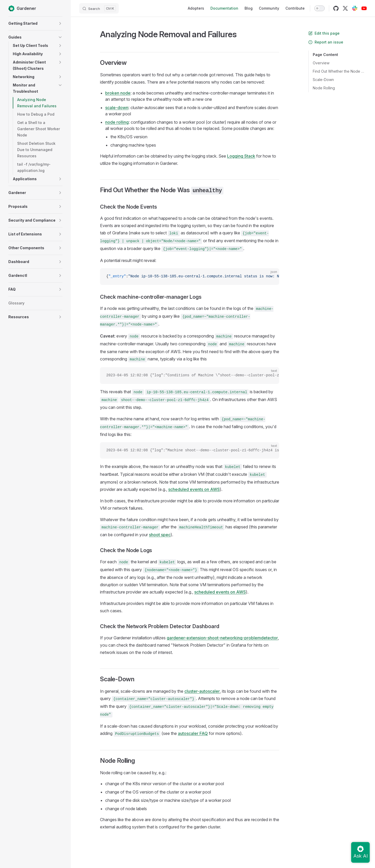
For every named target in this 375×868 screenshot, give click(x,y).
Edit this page (324, 33)
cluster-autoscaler (202, 691)
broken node (118, 93)
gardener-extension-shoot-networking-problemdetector (222, 638)
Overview (321, 63)
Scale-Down (323, 80)
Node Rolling (324, 88)
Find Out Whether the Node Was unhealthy (340, 71)
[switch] (320, 8)
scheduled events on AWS (194, 489)
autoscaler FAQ (193, 733)
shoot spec (160, 535)
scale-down (117, 108)
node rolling (117, 122)
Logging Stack (241, 156)
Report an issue (326, 42)
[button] (60, 23)
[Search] (99, 8)
